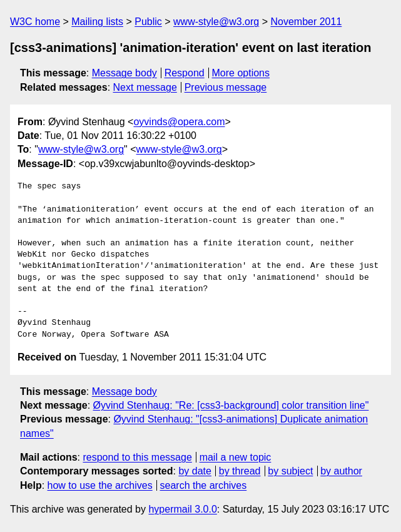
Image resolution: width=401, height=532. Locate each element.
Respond (185, 73)
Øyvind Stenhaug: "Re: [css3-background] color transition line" (231, 405)
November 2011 (306, 22)
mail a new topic (236, 457)
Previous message (226, 87)
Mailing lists (97, 22)
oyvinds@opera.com (179, 122)
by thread (240, 471)
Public (148, 22)
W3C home (35, 22)
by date (195, 471)
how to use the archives (100, 485)
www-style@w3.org (216, 22)
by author (341, 471)
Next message (145, 87)
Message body (124, 73)
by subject (290, 471)
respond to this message (137, 457)
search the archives (204, 485)
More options (241, 73)
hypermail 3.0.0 (182, 509)
